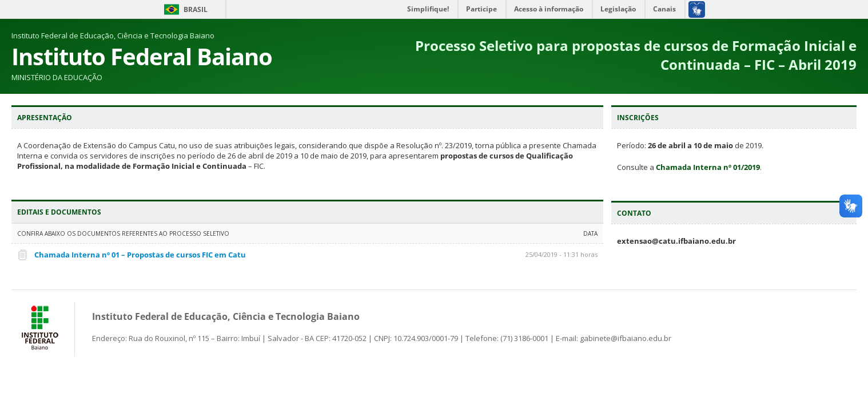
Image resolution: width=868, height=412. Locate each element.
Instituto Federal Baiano (142, 56)
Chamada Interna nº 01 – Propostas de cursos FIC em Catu (140, 255)
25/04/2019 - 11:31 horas (562, 254)
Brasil (196, 9)
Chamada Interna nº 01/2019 (708, 167)
